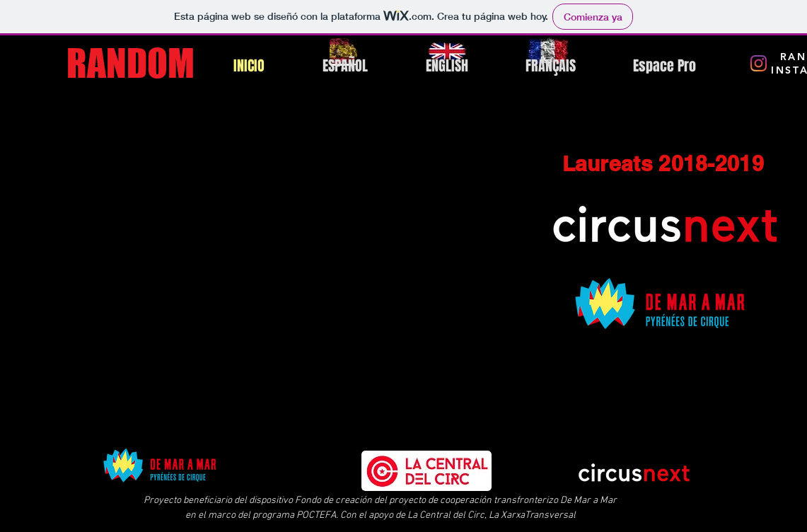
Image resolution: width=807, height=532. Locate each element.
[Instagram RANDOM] (759, 63)
